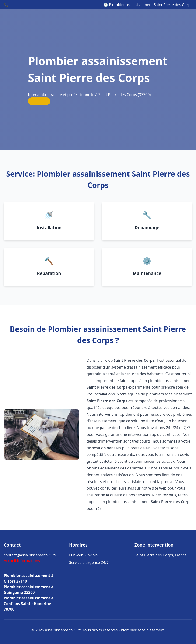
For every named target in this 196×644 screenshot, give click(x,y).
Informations (28, 561)
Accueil (10, 561)
